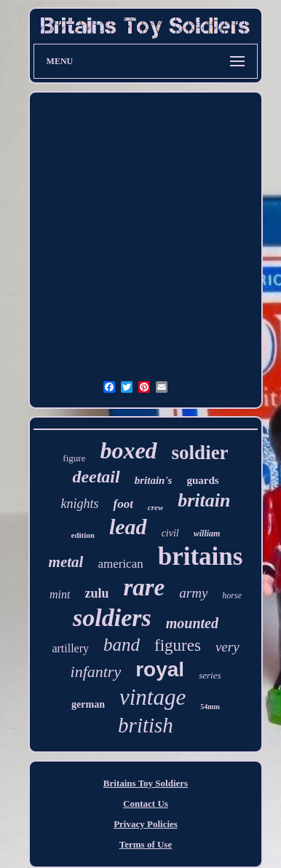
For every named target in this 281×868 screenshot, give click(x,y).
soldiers (112, 618)
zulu (96, 593)
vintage (153, 697)
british (146, 725)
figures (178, 645)
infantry (96, 672)
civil (170, 533)
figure (74, 458)
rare (144, 587)
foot (123, 504)
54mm (210, 707)
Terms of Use (146, 844)
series (210, 675)
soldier (200, 453)
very (227, 647)
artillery (70, 648)
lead (128, 527)
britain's (154, 480)
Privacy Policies (146, 824)
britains (201, 556)
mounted (192, 623)
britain (204, 500)
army (193, 593)
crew (155, 507)
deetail (96, 477)
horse (232, 595)
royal (160, 669)
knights (79, 504)
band (122, 645)
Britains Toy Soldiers (146, 783)
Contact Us (146, 804)
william (207, 533)
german (88, 704)
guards (202, 480)
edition (83, 535)
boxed (128, 450)
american (120, 564)
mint (60, 594)
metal (66, 562)
